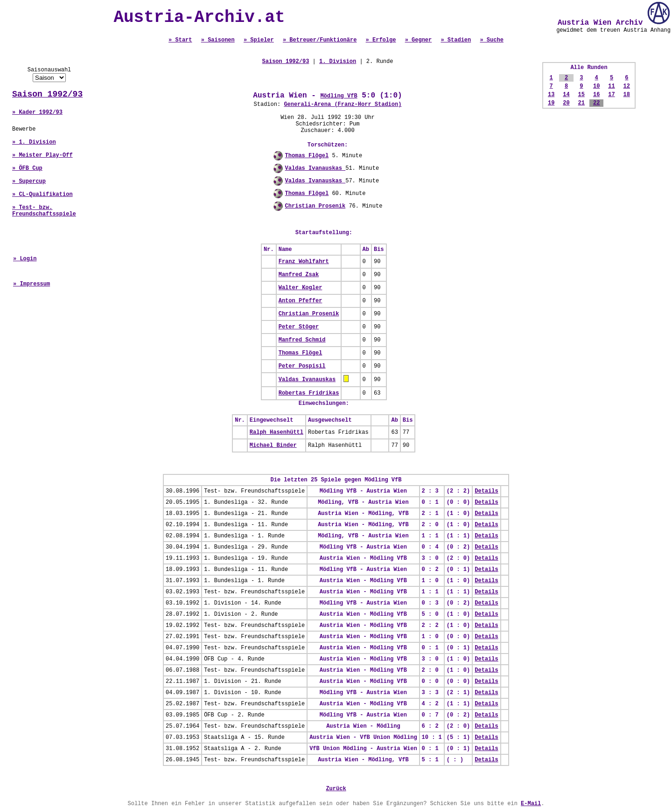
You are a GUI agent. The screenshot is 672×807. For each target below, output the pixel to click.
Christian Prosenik (315, 206)
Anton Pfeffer (301, 301)
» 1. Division (34, 142)
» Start (180, 40)
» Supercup (29, 181)
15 (581, 95)
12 (627, 86)
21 (581, 103)
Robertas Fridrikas (309, 393)
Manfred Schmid (302, 340)
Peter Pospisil (302, 366)
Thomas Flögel (307, 156)
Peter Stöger (299, 327)
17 (611, 95)
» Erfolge (381, 40)
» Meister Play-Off (42, 155)
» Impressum (31, 284)
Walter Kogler (301, 288)
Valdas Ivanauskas (315, 168)
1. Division (338, 62)
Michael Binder (273, 445)
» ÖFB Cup (27, 168)
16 (596, 95)
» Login (25, 259)
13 (551, 95)
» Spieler (259, 40)
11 (611, 86)
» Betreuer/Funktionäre (320, 40)
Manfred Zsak (299, 275)
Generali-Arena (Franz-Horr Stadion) (343, 104)
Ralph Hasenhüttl (276, 432)
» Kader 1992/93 (37, 112)
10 (596, 86)
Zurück (336, 789)
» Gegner (419, 40)
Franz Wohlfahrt (304, 262)
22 (596, 103)
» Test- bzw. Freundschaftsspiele (44, 211)
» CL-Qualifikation (42, 195)
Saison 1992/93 (47, 94)
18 (627, 95)
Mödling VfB (339, 96)
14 (566, 95)
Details (486, 491)
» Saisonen (218, 40)
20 (566, 103)
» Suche (491, 40)
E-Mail (531, 804)
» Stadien (456, 40)
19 (551, 103)
